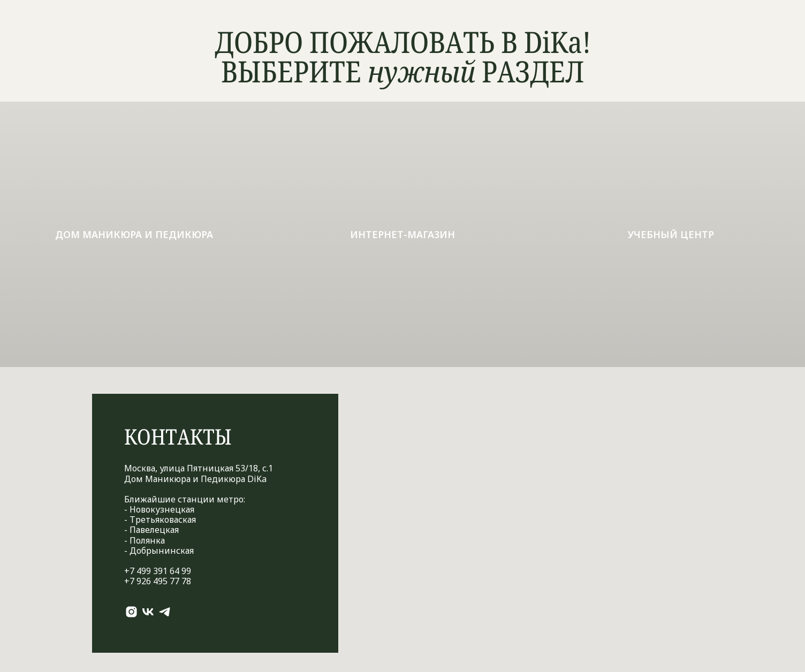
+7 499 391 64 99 (158, 571)
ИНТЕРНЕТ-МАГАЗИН (403, 234)
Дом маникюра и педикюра (134, 234)
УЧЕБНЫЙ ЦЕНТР (671, 234)
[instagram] (131, 612)
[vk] (148, 612)
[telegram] (165, 612)
